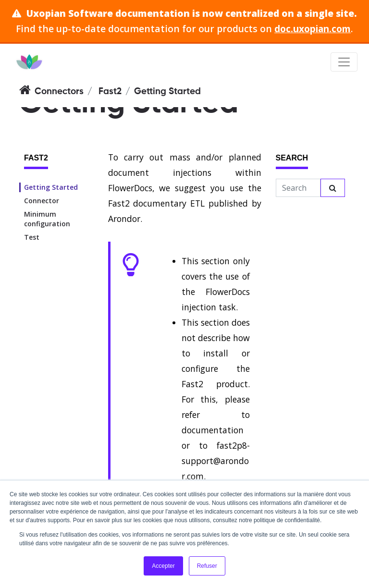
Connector (42, 201)
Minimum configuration (47, 219)
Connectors (59, 92)
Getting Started (51, 187)
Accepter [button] (163, 566)
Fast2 (110, 92)
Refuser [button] (207, 566)
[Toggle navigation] (344, 62)
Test (32, 237)
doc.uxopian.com (313, 29)
